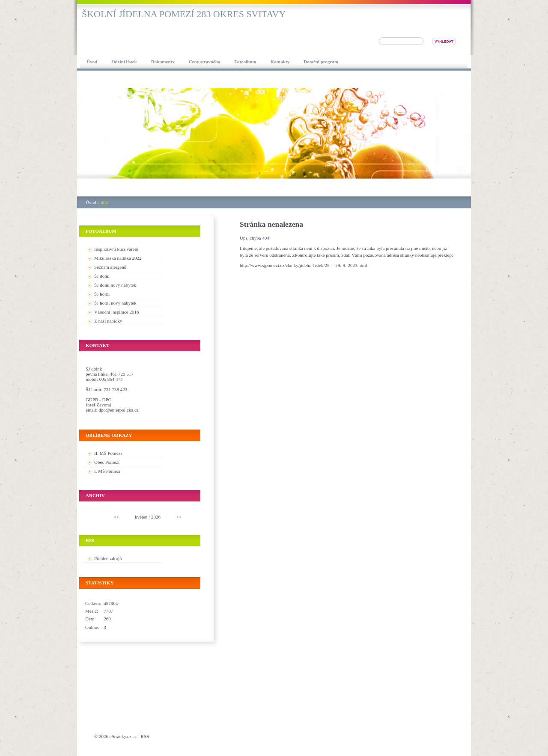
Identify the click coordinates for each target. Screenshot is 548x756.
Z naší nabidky (108, 321)
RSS (145, 736)
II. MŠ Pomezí (108, 453)
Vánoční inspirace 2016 (116, 312)
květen (141, 517)
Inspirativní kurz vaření (116, 249)
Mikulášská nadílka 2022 (118, 258)
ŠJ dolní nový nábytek (115, 285)
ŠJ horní (102, 294)
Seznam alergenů (110, 267)
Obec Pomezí (107, 462)
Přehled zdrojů (108, 558)
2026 (156, 517)
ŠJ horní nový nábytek (115, 303)
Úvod (91, 202)
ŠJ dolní (102, 276)
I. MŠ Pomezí (107, 471)
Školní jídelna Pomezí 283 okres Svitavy (184, 14)
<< (116, 517)
